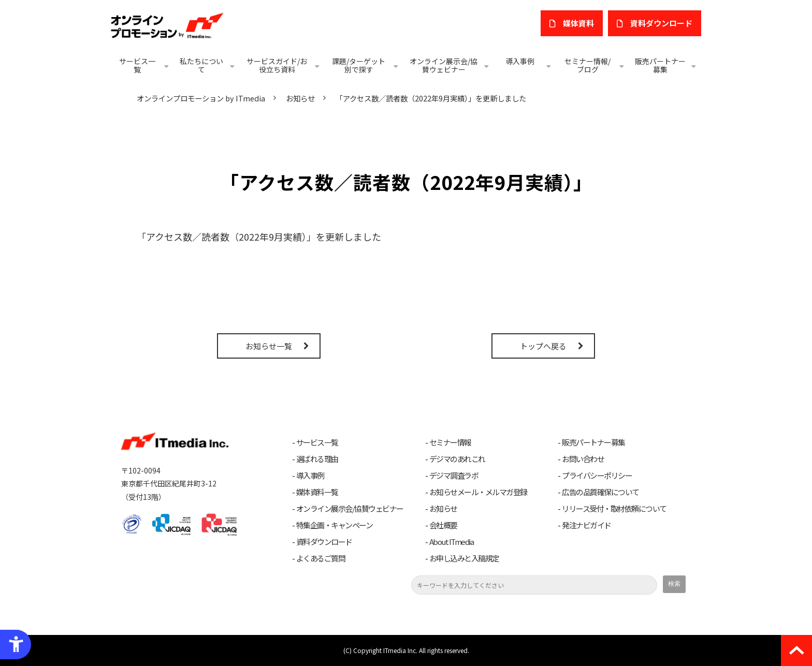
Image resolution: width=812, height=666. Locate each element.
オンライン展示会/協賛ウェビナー (444, 65)
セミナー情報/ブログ (588, 65)
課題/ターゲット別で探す (359, 65)
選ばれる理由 (317, 459)
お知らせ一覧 (269, 346)
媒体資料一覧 (317, 492)
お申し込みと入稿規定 (464, 558)
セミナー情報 (450, 442)
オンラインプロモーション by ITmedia (201, 98)
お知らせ (300, 98)
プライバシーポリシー (597, 476)
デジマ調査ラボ (454, 476)
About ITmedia (452, 542)
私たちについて (201, 65)
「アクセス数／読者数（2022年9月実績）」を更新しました (259, 236)
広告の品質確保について (600, 492)
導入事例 (520, 61)
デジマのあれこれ (457, 459)
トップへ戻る (543, 346)
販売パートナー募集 (660, 65)
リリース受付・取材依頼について (614, 509)
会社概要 (443, 525)
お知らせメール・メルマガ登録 (478, 492)
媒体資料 (578, 23)
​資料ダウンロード (661, 23)
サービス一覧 (137, 65)
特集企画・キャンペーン (335, 525)
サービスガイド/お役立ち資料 (277, 65)
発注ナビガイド (586, 525)
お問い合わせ (583, 459)
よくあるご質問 (321, 558)
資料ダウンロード (324, 542)
